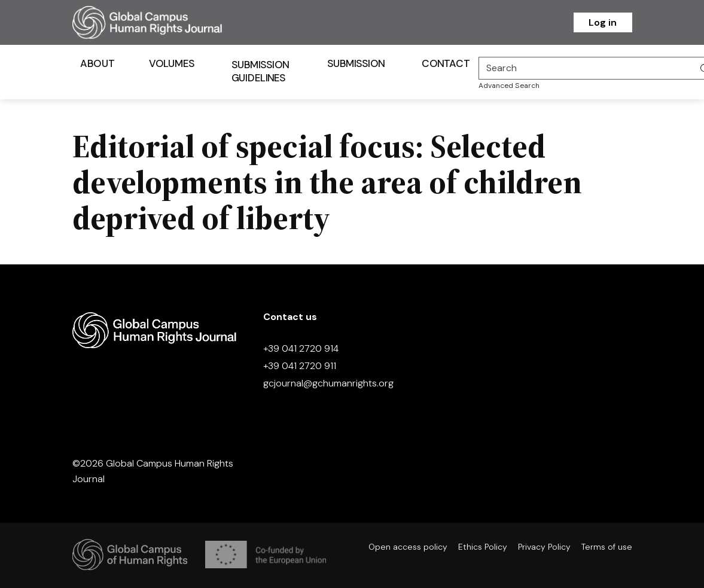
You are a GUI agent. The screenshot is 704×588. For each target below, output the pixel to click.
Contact (446, 63)
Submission (356, 63)
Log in (603, 22)
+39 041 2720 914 (301, 348)
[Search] (586, 68)
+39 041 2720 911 (300, 366)
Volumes (171, 63)
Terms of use (607, 547)
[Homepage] (162, 22)
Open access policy (408, 547)
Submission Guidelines (260, 71)
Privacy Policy (544, 547)
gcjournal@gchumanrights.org (328, 383)
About (97, 63)
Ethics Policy (483, 547)
